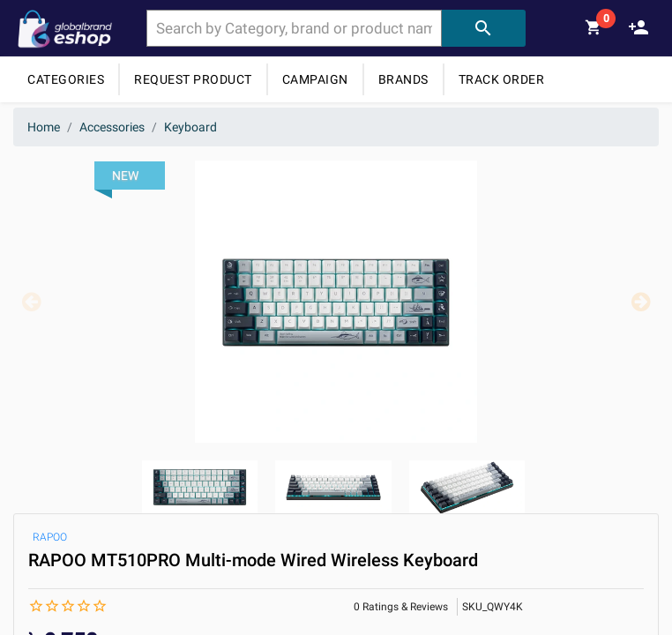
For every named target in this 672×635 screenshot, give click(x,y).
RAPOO (50, 537)
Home (44, 127)
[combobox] (294, 28)
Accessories (112, 127)
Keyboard (190, 127)
